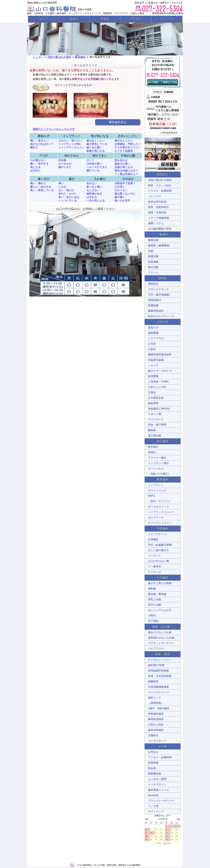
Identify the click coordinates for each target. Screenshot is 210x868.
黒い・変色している (42, 190)
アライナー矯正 (157, 458)
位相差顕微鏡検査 (158, 687)
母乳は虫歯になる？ (126, 170)
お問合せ (153, 752)
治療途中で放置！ (125, 183)
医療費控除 (155, 774)
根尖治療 (153, 267)
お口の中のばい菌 (158, 561)
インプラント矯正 (158, 463)
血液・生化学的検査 (160, 676)
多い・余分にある (69, 197)
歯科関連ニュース (158, 790)
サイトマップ (156, 811)
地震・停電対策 (157, 212)
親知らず (153, 327)
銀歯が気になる (96, 151)
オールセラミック (158, 507)
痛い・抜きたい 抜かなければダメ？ (42, 142)
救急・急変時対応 (158, 207)
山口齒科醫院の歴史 (160, 229)
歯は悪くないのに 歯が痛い (125, 195)
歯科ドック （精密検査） (156, 700)
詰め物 (62, 160)
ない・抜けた (66, 190)
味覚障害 (153, 403)
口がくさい (121, 190)
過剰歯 (152, 589)
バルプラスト (156, 648)
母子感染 (153, 621)
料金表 (105, 19)
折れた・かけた (68, 194)
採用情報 (153, 763)
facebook (153, 795)
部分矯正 (153, 447)
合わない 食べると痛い (94, 185)
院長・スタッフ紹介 (160, 185)
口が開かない (38, 160)
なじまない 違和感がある (94, 192)
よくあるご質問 (157, 779)
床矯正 (152, 452)
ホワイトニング (157, 491)
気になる (35, 167)
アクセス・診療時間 (160, 191)
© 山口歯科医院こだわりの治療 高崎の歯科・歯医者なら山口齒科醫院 (109, 865)
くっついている (68, 201)
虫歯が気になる (124, 167)
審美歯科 (80, 57)
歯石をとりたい (124, 140)
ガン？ (90, 160)
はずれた (35, 170)
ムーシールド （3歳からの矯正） (159, 471)
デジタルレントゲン (160, 660)
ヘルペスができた (97, 167)
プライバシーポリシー (161, 801)
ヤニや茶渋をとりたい (128, 147)
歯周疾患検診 (156, 719)
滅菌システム (156, 223)
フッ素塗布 (155, 566)
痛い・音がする (39, 164)
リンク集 (153, 806)
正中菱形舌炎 (156, 398)
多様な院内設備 (157, 202)
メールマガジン (157, 784)
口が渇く (120, 187)
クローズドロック (158, 289)
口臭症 (152, 349)
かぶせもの (65, 164)
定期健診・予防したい (128, 144)
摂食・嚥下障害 (157, 425)
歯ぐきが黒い (94, 147)
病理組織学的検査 (158, 671)
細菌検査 (153, 681)
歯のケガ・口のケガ (160, 371)
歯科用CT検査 (156, 665)
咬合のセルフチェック (161, 316)
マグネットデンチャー (161, 643)
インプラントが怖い (70, 144)
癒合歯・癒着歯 (157, 594)
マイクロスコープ (158, 692)
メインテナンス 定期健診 (157, 537)
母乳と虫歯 (155, 599)
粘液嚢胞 (153, 376)
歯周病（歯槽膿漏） (160, 245)
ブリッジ (153, 273)
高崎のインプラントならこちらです (54, 129)
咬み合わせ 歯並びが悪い (122, 162)
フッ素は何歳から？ (126, 174)
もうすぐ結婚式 (124, 151)
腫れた (34, 147)
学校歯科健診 (156, 714)
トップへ (38, 57)
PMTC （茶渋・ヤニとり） (160, 499)
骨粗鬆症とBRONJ (159, 409)
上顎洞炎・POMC (158, 382)
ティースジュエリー (160, 523)
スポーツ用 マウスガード (156, 417)
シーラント (155, 556)
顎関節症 (153, 284)
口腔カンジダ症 (157, 387)
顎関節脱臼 (155, 300)
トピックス (167, 19)
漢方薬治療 (155, 436)
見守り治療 (155, 605)
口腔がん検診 (156, 725)
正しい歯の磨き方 (158, 550)
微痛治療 (153, 240)
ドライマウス (156, 338)
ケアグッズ (155, 572)
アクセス (136, 19)
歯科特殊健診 (156, 730)
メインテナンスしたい (72, 147)
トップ (43, 19)
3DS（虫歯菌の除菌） (161, 545)
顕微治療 (153, 256)
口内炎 (152, 344)
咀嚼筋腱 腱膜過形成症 (156, 308)
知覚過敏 (153, 262)
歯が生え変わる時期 (160, 583)
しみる (62, 187)
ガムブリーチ (156, 517)
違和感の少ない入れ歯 (161, 638)
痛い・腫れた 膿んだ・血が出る (41, 185)
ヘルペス (153, 365)
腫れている (93, 170)
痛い (61, 183)
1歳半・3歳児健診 (159, 708)
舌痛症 (152, 392)
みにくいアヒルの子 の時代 (160, 613)
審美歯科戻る (118, 122)
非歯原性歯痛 (156, 360)
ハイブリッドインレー (161, 512)
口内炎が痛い (94, 164)
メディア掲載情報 (158, 218)
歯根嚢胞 (153, 333)
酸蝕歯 (152, 430)
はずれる (92, 197)
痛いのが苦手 (122, 201)
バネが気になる (96, 201)
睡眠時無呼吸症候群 (160, 355)
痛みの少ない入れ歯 (160, 632)
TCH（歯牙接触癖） (160, 295)
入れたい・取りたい (70, 140)
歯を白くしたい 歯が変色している (97, 142)
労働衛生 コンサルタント (157, 738)
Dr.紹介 (74, 19)
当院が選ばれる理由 (59, 57)
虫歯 (151, 251)
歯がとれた (65, 167)
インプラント (156, 485)
